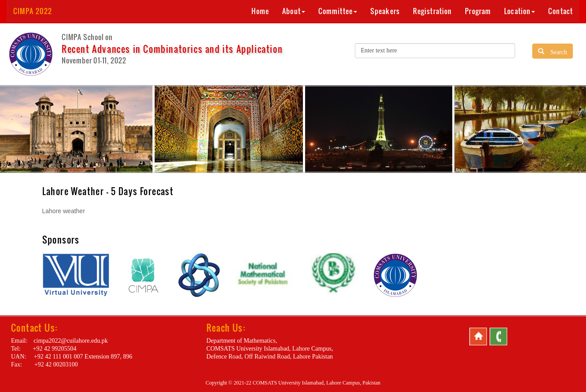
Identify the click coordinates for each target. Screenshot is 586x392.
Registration (432, 11)
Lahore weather (64, 211)
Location (520, 11)
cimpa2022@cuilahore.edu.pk (70, 341)
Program (478, 11)
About (294, 11)
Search (556, 51)
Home (260, 11)
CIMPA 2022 (33, 11)
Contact (560, 11)
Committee (338, 11)
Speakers (385, 11)
